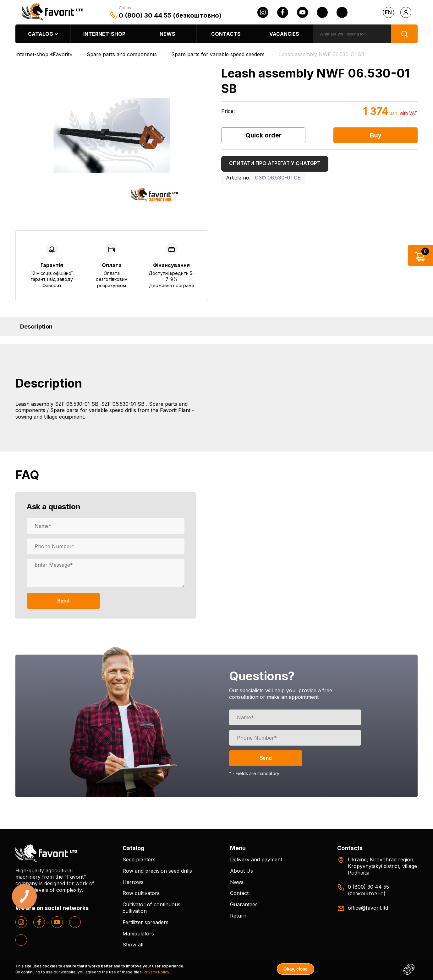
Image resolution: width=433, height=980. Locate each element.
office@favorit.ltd (368, 908)
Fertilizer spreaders (145, 922)
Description (36, 327)
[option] (112, 135)
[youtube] (302, 12)
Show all (133, 945)
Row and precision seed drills (157, 871)
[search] (352, 34)
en (388, 12)
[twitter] (322, 12)
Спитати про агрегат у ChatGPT (275, 163)
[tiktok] (342, 12)
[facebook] (283, 12)
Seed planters (139, 860)
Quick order (263, 135)
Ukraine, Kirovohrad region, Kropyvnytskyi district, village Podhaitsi (382, 866)
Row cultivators (141, 893)
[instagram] (263, 12)
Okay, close (296, 969)
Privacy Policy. (157, 972)
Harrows (133, 882)
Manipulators (138, 934)
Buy (375, 135)
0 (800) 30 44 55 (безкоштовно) (170, 15)
